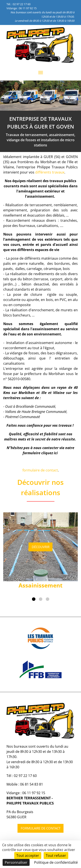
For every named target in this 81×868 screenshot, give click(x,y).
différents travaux (50, 172)
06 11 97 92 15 (28, 8)
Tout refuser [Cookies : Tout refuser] (56, 856)
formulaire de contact (40, 470)
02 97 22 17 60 (22, 4)
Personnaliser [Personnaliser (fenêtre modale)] (16, 862)
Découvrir (41, 547)
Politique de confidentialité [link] (56, 862)
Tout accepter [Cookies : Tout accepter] (28, 856)
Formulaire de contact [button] (41, 828)
